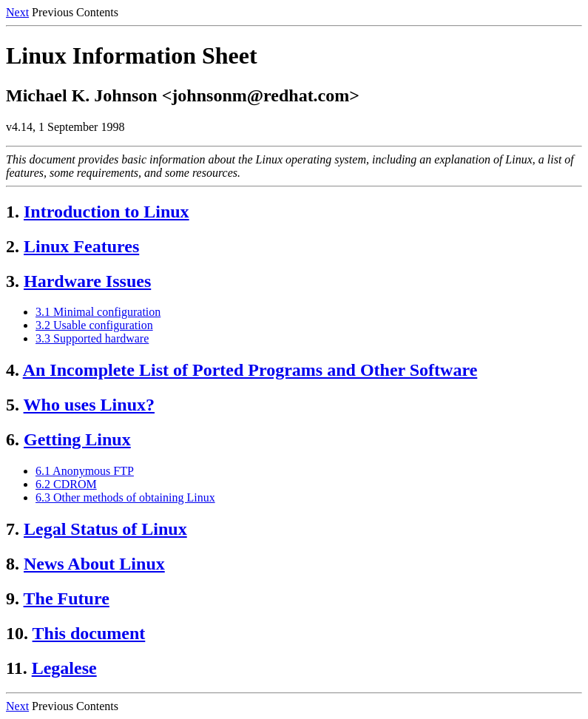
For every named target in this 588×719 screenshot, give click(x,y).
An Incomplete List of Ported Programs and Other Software (250, 370)
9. (13, 598)
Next (17, 12)
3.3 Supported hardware (92, 338)
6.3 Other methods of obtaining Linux (125, 497)
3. (13, 281)
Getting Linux (77, 439)
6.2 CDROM (66, 484)
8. (13, 564)
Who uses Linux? (89, 405)
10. (17, 633)
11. (17, 668)
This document (89, 633)
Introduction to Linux (107, 212)
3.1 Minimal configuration (98, 312)
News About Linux (94, 564)
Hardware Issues (87, 281)
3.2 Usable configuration (94, 325)
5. (13, 405)
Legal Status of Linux (105, 529)
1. (13, 212)
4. (13, 370)
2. (13, 246)
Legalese (64, 668)
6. (13, 439)
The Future (67, 598)
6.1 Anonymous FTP (85, 471)
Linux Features (81, 246)
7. (13, 529)
